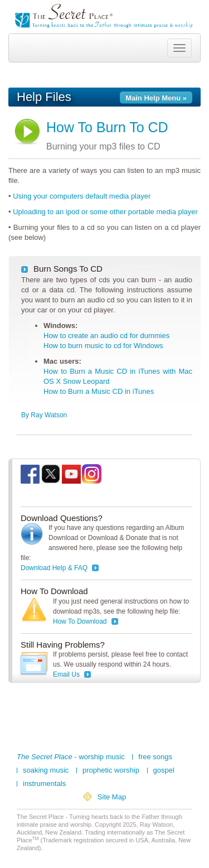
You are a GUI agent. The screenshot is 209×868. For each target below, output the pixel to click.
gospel (164, 770)
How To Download (80, 621)
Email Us (66, 674)
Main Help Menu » (156, 98)
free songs (155, 757)
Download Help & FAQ (54, 568)
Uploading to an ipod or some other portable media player (105, 212)
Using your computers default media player (82, 196)
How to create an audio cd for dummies (106, 336)
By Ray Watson (44, 415)
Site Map (112, 797)
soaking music (46, 770)
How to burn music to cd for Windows (103, 346)
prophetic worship (111, 770)
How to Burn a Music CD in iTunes (99, 391)
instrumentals (44, 784)
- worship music (71, 757)
